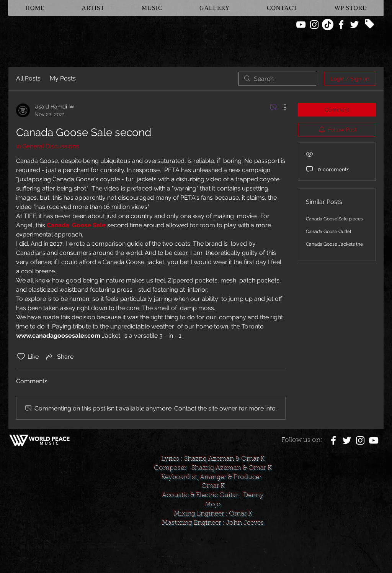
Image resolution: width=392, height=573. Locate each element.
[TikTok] (328, 25)
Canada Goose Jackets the (334, 244)
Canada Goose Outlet (329, 231)
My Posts (63, 78)
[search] (277, 79)
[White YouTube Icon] (301, 25)
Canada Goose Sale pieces (334, 219)
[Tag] (369, 24)
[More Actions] (281, 107)
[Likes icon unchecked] (21, 356)
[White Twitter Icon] (354, 25)
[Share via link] (59, 356)
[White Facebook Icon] (341, 25)
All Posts (28, 78)
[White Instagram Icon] (314, 25)
